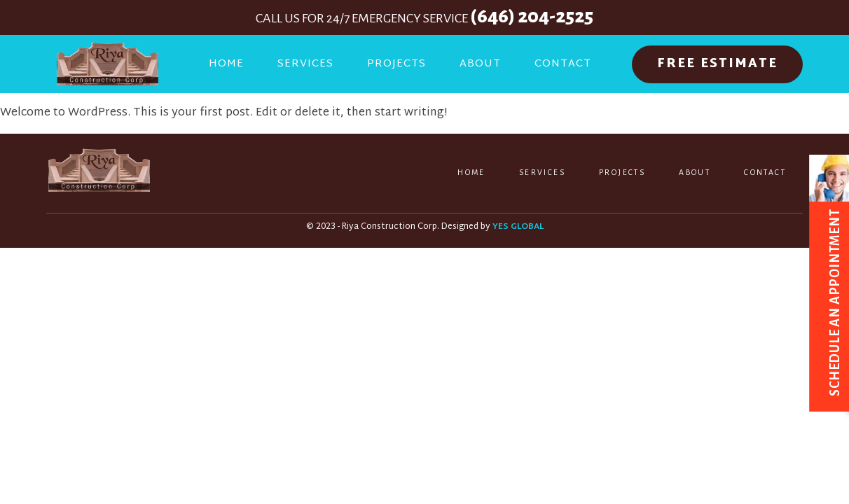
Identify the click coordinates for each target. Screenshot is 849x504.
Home (226, 64)
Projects (396, 64)
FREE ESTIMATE (717, 64)
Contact (563, 64)
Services (305, 64)
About (480, 64)
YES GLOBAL (518, 227)
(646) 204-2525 (532, 16)
